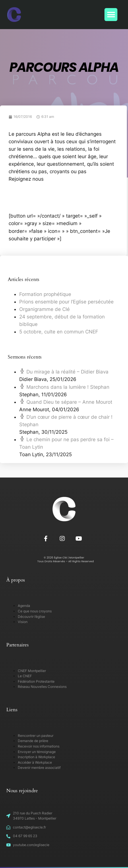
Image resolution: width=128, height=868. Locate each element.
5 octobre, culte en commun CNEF (59, 332)
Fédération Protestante (36, 681)
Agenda (24, 606)
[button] (111, 15)
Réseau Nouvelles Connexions (42, 687)
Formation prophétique (45, 294)
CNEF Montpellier (32, 671)
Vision (23, 622)
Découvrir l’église (31, 617)
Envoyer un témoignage (37, 752)
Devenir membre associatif (39, 768)
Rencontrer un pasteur (36, 736)
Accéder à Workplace (35, 762)
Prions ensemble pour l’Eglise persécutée (66, 302)
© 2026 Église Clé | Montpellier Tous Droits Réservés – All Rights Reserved (64, 560)
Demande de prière (33, 741)
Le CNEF (25, 676)
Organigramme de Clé (44, 309)
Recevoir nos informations (39, 746)
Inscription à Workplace (36, 757)
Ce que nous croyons (35, 611)
